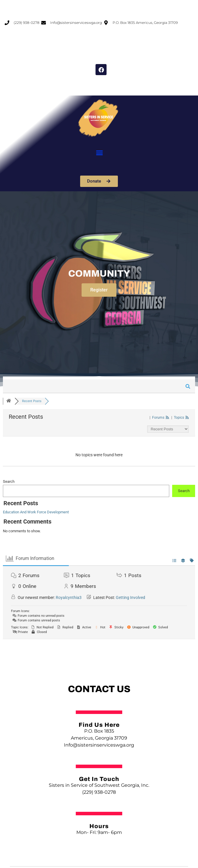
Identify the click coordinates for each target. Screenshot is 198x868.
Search (9, 481)
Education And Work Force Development (36, 512)
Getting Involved (130, 597)
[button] (100, 153)
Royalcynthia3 (69, 597)
